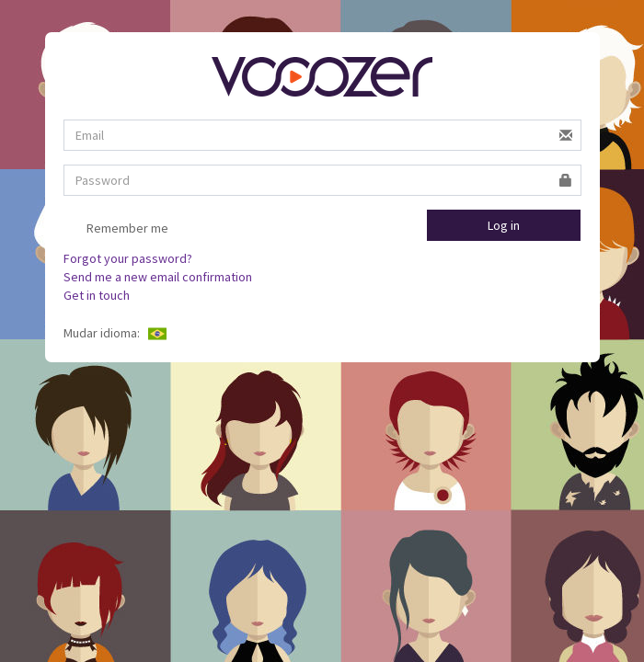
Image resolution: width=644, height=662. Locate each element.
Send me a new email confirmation (158, 277)
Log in (504, 225)
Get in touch (97, 295)
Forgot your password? (128, 258)
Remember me (116, 230)
